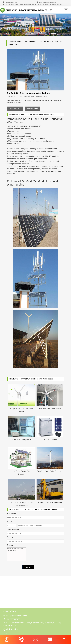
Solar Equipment (33, 41)
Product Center (34, 109)
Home (21, 41)
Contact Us (16, 109)
